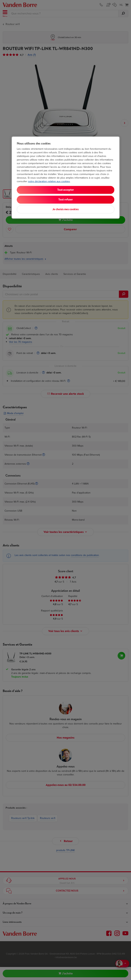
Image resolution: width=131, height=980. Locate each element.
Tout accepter (66, 190)
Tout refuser (66, 200)
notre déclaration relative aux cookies (49, 181)
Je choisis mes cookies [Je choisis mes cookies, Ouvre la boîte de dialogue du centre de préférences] (65, 209)
